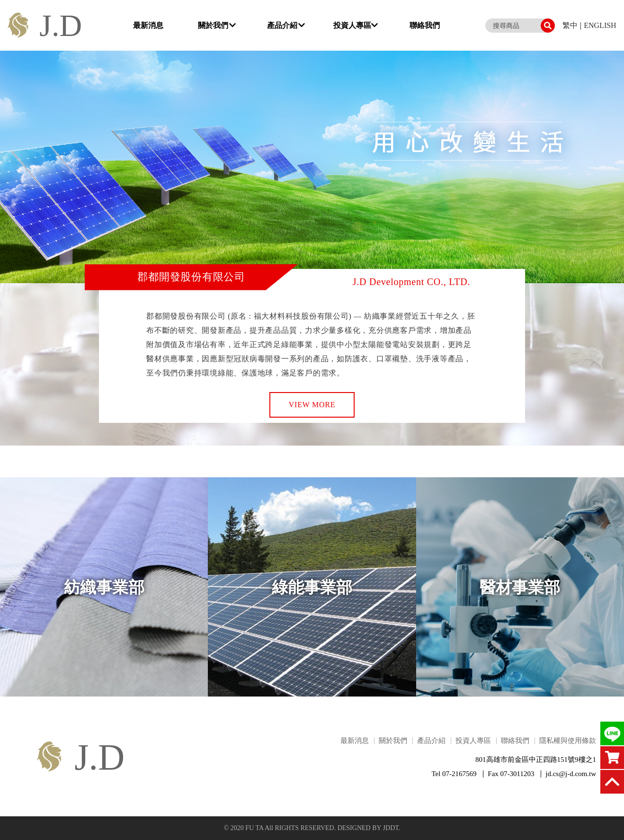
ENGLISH (600, 26)
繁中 (570, 26)
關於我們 (217, 25)
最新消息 (148, 25)
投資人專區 (356, 25)
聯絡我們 (425, 25)
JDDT (391, 828)
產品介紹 (286, 25)
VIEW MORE (312, 405)
